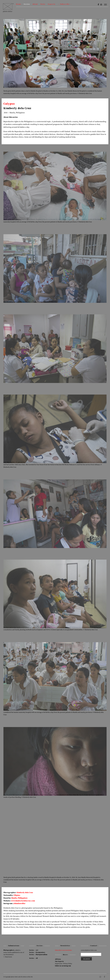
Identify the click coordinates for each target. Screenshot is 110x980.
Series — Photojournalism (38, 955)
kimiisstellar (20, 903)
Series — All (33, 958)
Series (27, 4)
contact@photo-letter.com (89, 950)
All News (58, 959)
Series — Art (34, 950)
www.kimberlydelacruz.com (23, 901)
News (43, 4)
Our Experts (59, 961)
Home (19, 4)
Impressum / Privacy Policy (64, 964)
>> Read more (8, 957)
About (35, 4)
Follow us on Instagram (63, 966)
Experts (52, 4)
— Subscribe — (65, 4)
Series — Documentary (37, 952)
